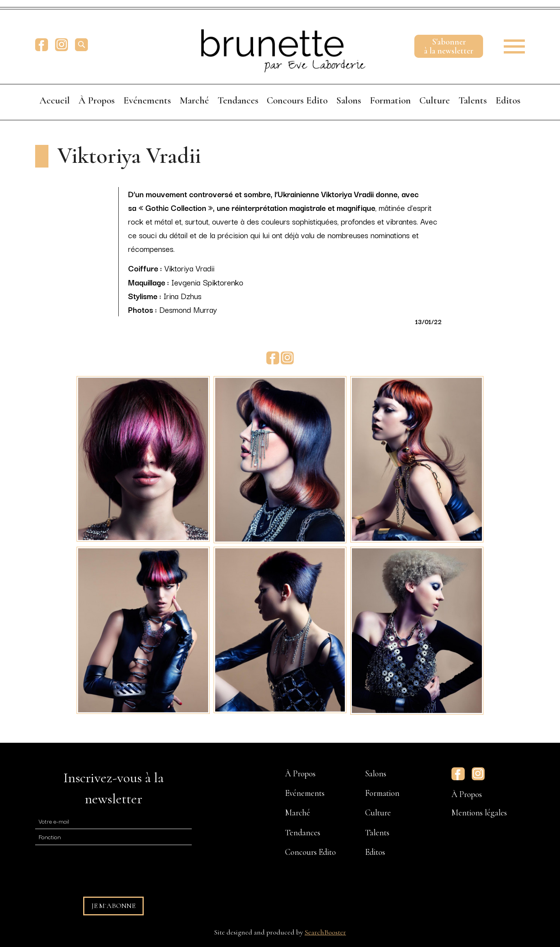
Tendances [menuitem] (238, 100)
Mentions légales (479, 813)
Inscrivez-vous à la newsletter (113, 788)
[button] (509, 45)
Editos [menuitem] (508, 100)
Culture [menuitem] (435, 100)
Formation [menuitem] (390, 100)
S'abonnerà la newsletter (449, 46)
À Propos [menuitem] (97, 100)
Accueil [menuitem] (55, 100)
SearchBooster (325, 932)
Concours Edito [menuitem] (297, 100)
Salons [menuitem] (349, 100)
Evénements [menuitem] (147, 100)
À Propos (467, 794)
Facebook (42, 45)
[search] (81, 45)
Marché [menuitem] (194, 100)
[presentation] (95, 867)
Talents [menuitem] (473, 100)
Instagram (62, 45)
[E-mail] (113, 821)
